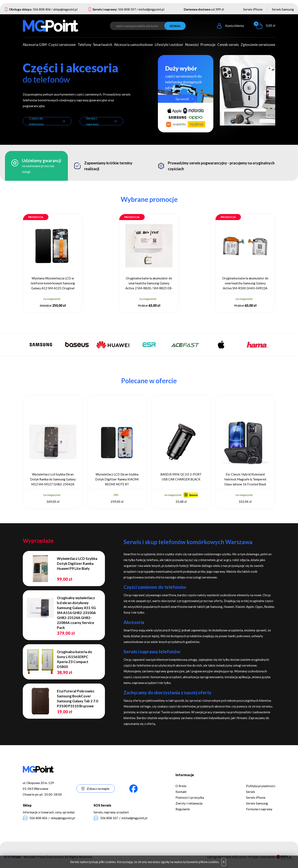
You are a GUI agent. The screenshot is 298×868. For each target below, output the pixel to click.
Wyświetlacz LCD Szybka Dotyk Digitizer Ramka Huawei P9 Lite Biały (77, 563)
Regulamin (183, 809)
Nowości (192, 45)
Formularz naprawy (259, 809)
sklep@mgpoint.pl (65, 9)
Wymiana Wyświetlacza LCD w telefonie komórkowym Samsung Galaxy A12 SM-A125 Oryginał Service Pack (53, 283)
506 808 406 (42, 9)
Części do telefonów (36, 121)
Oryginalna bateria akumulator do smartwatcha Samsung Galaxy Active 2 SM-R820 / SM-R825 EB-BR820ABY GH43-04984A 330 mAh (149, 283)
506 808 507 (127, 9)
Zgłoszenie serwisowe (258, 45)
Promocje (208, 45)
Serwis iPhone (253, 9)
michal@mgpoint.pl (151, 9)
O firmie (181, 786)
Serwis (251, 792)
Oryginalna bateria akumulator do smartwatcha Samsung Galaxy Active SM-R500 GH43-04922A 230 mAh (245, 283)
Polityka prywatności (261, 786)
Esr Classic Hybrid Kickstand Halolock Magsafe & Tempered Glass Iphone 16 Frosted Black (245, 479)
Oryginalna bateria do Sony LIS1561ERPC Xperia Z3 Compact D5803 (74, 659)
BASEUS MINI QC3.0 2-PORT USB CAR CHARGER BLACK (181, 477)
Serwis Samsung (283, 9)
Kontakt (181, 792)
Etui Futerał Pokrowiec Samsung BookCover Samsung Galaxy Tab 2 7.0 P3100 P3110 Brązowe (78, 699)
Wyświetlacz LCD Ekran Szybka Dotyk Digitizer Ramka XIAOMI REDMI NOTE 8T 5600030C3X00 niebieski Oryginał (117, 479)
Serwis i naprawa (92, 121)
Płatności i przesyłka (190, 797)
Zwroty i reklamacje (189, 803)
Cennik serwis (228, 45)
